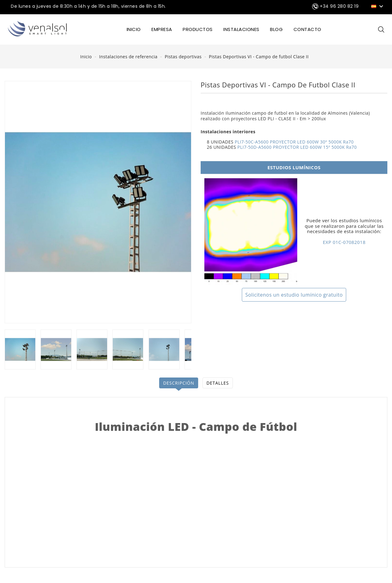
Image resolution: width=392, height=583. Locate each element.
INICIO (134, 29)
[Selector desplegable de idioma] (378, 6)
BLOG (276, 29)
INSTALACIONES (241, 29)
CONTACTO (307, 29)
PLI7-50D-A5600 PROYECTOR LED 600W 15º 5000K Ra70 (297, 147)
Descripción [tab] (179, 383)
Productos (198, 29)
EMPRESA (162, 29)
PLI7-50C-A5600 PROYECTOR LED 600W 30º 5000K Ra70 (294, 142)
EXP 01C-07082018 (344, 242)
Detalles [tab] (218, 383)
